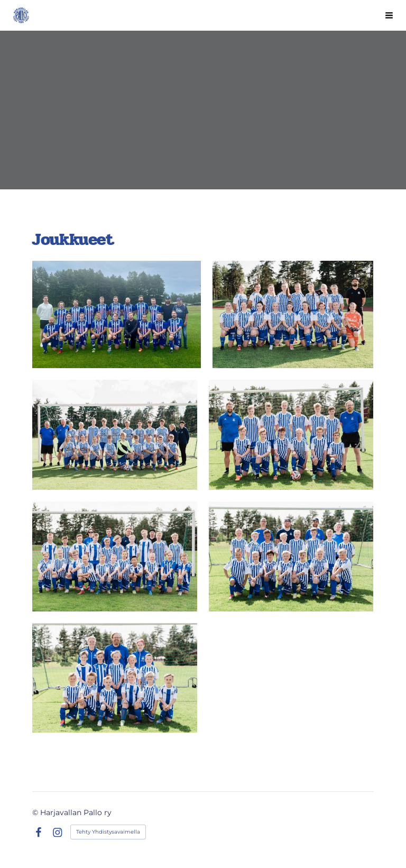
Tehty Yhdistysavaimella (108, 832)
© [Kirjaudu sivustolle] (36, 812)
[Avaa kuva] (116, 314)
